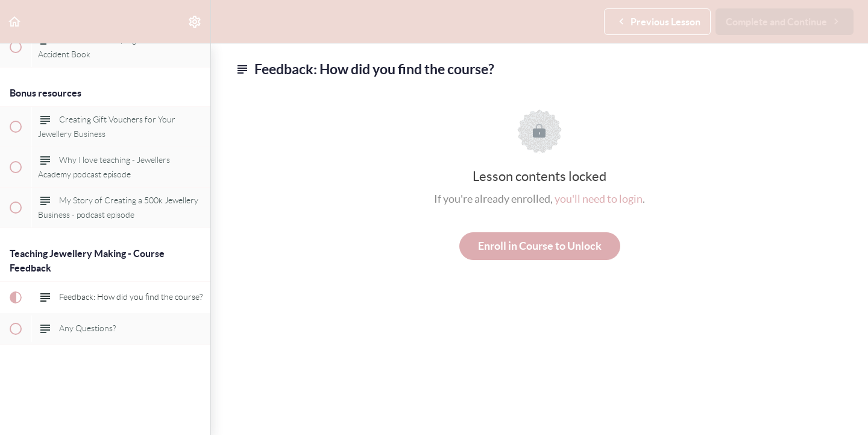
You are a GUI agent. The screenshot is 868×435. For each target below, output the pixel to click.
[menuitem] (195, 21)
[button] (15, 21)
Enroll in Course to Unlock (540, 246)
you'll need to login (599, 199)
